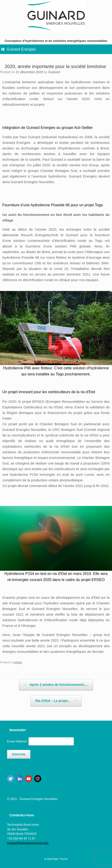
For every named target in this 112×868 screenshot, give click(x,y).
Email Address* (17, 741)
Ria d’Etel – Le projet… (56, 701)
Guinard (54, 72)
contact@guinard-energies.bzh (28, 843)
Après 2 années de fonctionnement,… (56, 685)
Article (18, 662)
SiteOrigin (53, 859)
